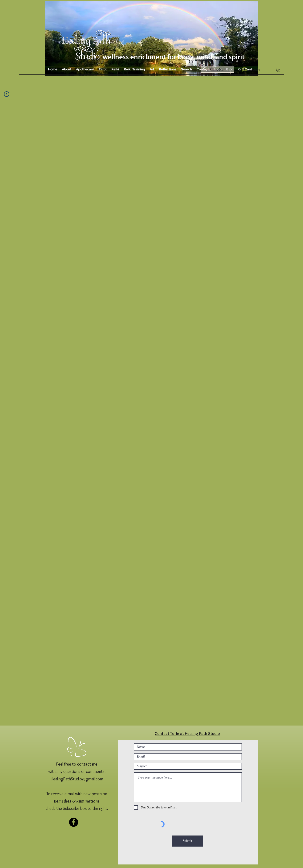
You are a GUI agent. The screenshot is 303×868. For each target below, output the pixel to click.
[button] (278, 69)
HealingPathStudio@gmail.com (77, 779)
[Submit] (188, 841)
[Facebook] (74, 822)
